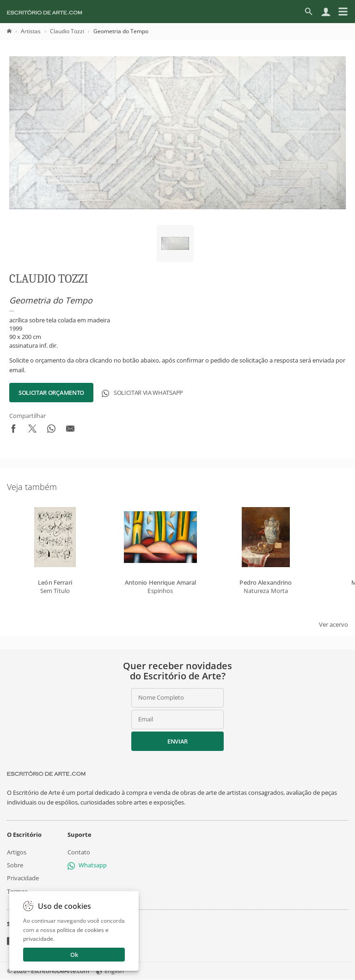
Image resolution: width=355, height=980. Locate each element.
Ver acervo (334, 624)
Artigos (17, 852)
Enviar (177, 741)
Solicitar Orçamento (51, 393)
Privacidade (23, 878)
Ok (74, 955)
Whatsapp (87, 865)
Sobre (15, 865)
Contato (79, 852)
